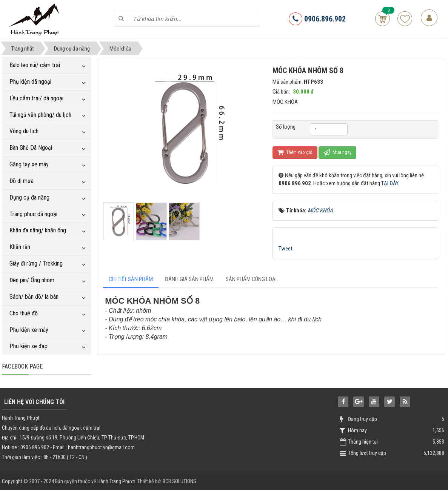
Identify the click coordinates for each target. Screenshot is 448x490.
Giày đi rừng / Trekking (36, 263)
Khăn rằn (20, 247)
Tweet (286, 249)
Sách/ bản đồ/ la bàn (34, 297)
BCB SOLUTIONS (179, 481)
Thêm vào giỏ (295, 152)
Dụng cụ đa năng (29, 197)
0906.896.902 (317, 19)
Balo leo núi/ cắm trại (35, 65)
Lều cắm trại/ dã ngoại (36, 98)
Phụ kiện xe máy (29, 330)
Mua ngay (337, 152)
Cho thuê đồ (24, 313)
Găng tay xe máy (29, 164)
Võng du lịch (24, 131)
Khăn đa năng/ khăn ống (38, 230)
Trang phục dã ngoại (33, 214)
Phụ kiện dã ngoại (30, 82)
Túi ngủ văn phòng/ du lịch (40, 115)
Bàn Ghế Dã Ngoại (31, 148)
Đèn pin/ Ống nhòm (32, 280)
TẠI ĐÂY (389, 183)
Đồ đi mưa (22, 181)
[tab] (131, 279)
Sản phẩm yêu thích (405, 19)
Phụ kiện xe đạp (28, 346)
